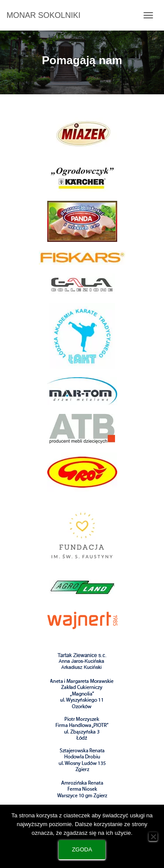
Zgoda (82, 849)
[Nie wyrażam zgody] (153, 837)
